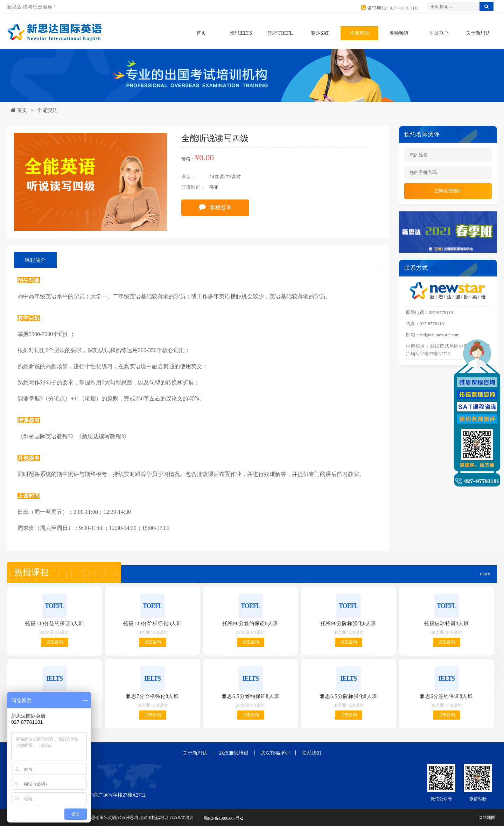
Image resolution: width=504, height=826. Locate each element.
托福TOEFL (280, 33)
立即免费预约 (448, 191)
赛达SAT (320, 33)
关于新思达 (478, 33)
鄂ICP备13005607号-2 (223, 818)
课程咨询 (215, 207)
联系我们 (311, 753)
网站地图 (487, 818)
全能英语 (359, 33)
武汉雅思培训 (234, 753)
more (485, 574)
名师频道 (399, 33)
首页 (201, 33)
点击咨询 (55, 642)
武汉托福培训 (275, 753)
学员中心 (439, 33)
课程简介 (35, 260)
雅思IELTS (241, 33)
